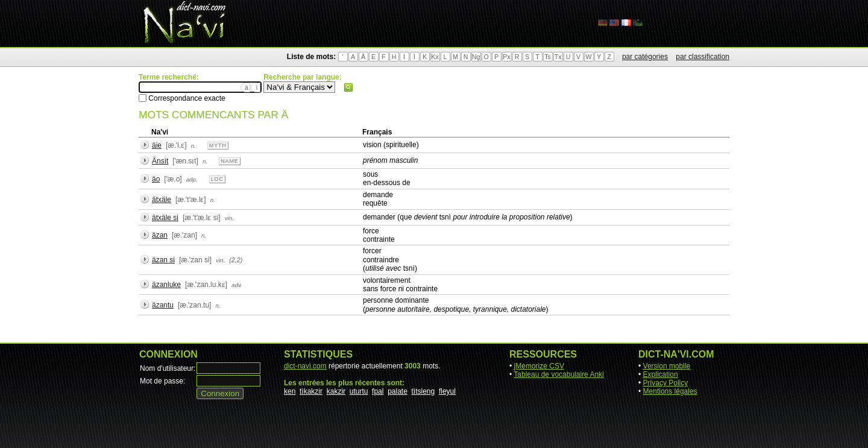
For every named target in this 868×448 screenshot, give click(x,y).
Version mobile (667, 366)
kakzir (336, 391)
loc (217, 179)
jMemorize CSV (539, 366)
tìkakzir (311, 391)
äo (156, 179)
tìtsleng (423, 391)
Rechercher (348, 87)
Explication (661, 374)
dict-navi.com (305, 366)
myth (218, 145)
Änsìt (160, 161)
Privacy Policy (666, 383)
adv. (237, 285)
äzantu (163, 305)
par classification (703, 57)
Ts (548, 57)
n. (193, 146)
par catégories (645, 57)
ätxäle (162, 200)
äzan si (163, 260)
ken (290, 391)
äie (157, 145)
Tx (558, 57)
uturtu (359, 391)
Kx (435, 57)
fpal (378, 391)
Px (506, 57)
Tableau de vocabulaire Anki (558, 374)
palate (398, 391)
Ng (476, 57)
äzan (160, 235)
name (230, 161)
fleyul (447, 391)
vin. (229, 218)
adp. (192, 179)
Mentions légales (670, 391)
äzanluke (166, 285)
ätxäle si (165, 218)
